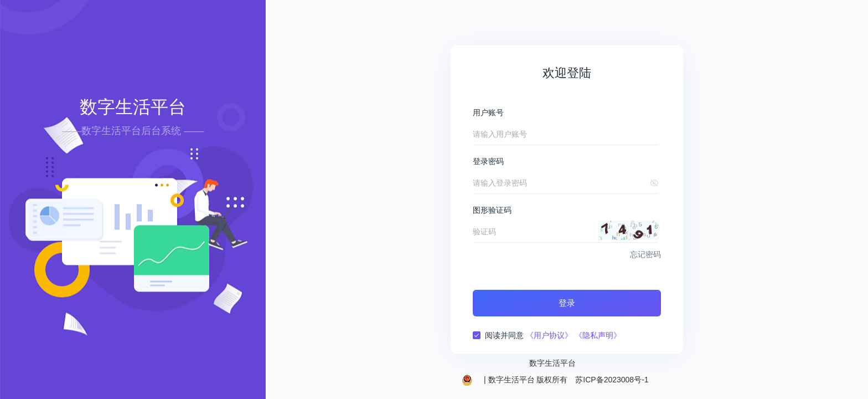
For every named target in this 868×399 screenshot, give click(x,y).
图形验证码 (492, 210)
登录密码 (488, 161)
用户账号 (488, 112)
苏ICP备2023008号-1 (612, 380)
